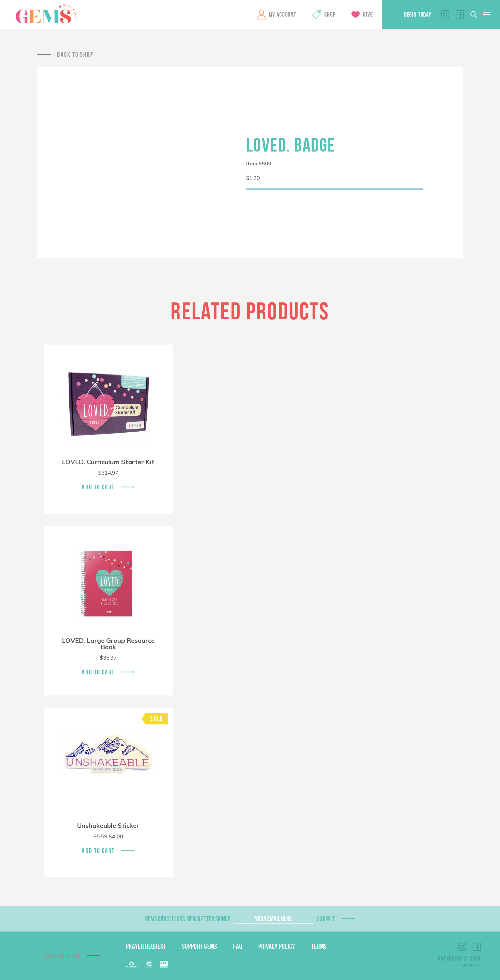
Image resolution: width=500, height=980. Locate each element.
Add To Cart (98, 487)
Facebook (460, 14)
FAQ (238, 946)
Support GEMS (200, 946)
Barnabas (132, 965)
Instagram (445, 14)
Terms (319, 946)
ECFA (149, 965)
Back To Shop (75, 54)
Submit (326, 919)
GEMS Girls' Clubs (46, 14)
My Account (283, 14)
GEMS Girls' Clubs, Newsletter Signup (188, 919)
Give (368, 14)
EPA (164, 965)
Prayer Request (146, 946)
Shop (330, 14)
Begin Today (418, 14)
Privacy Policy (277, 946)
